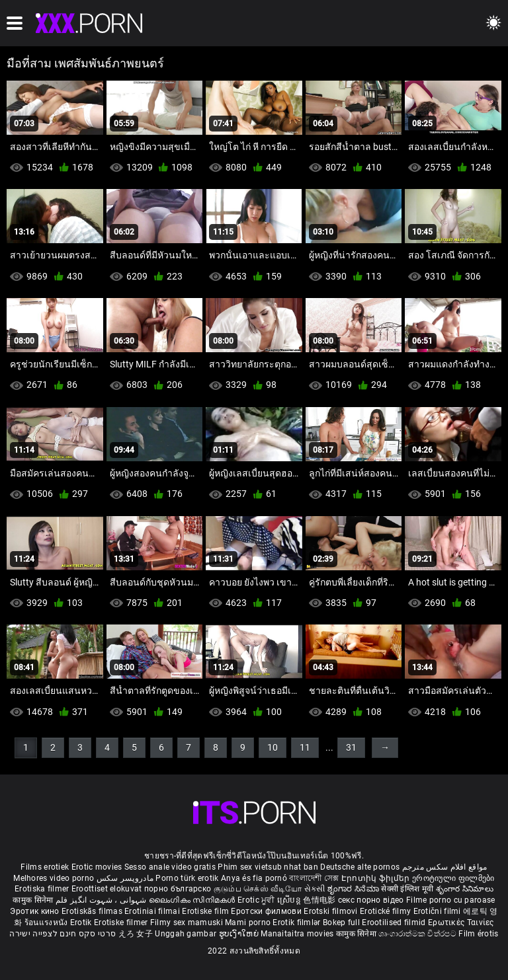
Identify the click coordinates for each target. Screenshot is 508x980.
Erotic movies (98, 867)
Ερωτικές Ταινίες (461, 923)
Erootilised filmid (395, 923)
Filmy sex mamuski (187, 923)
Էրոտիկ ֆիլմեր (377, 878)
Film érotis (478, 934)
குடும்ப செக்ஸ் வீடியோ (258, 889)
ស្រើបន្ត (290, 900)
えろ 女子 (136, 934)
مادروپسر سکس (125, 878)
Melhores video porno (54, 878)
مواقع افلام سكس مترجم (445, 867)
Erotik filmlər (298, 923)
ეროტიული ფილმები (453, 878)
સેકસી (315, 889)
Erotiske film (206, 911)
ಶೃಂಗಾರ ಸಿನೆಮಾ (354, 889)
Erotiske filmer (122, 923)
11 (305, 747)
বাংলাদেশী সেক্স (314, 878)
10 (273, 747)
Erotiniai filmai (153, 911)
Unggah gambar (187, 934)
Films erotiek (45, 867)
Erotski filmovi (332, 911)
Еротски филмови (267, 911)
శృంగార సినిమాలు (465, 889)
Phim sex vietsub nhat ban (268, 867)
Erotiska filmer (43, 889)
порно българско (178, 889)
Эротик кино (36, 911)
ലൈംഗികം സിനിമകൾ (193, 900)
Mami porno (248, 923)
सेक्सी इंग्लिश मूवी (407, 889)
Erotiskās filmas (93, 911)
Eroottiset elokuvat (108, 889)
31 (351, 747)
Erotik (82, 923)
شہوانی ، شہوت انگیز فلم (102, 900)
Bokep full (341, 923)
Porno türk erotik (187, 878)
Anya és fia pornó (254, 878)
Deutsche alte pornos (360, 867)
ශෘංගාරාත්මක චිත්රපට (418, 934)
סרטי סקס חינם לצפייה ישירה (63, 934)
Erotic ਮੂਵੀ (257, 900)
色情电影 (320, 900)
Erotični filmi (439, 911)
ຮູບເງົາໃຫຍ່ (240, 934)
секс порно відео (371, 900)
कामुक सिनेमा (34, 900)
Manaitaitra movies (298, 934)
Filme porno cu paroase (451, 900)
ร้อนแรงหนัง (47, 923)
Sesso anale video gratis (170, 867)
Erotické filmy (387, 911)
